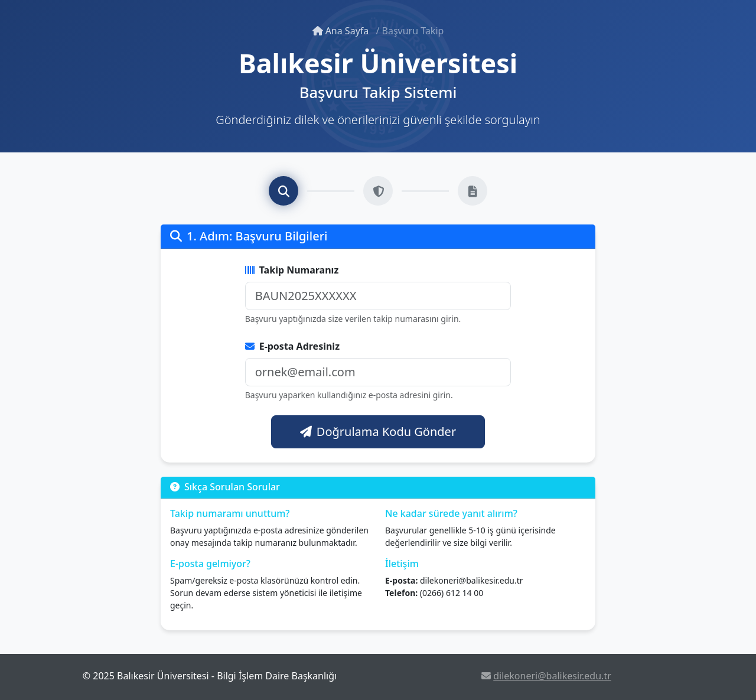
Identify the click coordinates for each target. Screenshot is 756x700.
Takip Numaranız (292, 270)
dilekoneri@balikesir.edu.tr (546, 676)
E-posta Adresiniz (292, 346)
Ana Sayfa (342, 31)
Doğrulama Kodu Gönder (378, 432)
